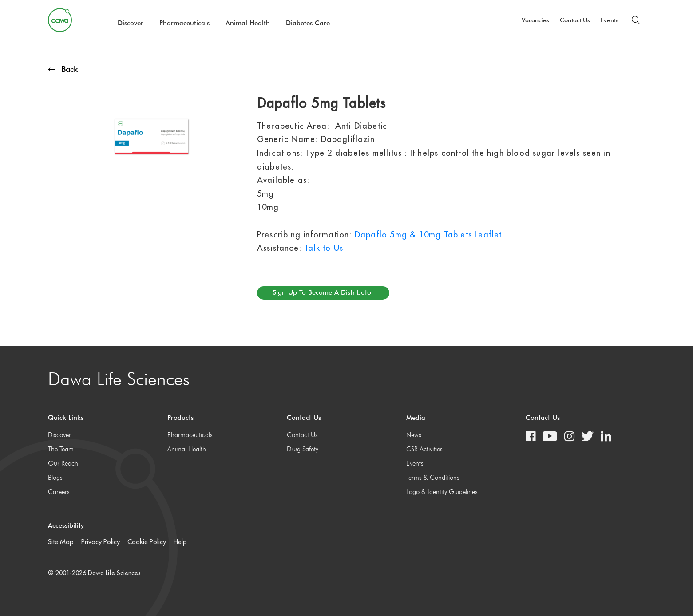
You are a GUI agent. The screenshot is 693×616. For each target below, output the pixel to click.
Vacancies (535, 20)
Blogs (55, 478)
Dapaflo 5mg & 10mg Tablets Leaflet (428, 235)
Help (180, 542)
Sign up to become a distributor (323, 292)
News (414, 435)
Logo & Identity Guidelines (442, 492)
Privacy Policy (101, 542)
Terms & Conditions (433, 478)
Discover (131, 23)
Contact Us (575, 20)
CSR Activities (424, 449)
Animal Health (248, 23)
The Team (61, 449)
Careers (59, 492)
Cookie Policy (147, 542)
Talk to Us (324, 248)
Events (610, 20)
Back (63, 69)
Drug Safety (303, 449)
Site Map (61, 542)
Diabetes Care (308, 23)
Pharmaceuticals (184, 23)
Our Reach (63, 463)
